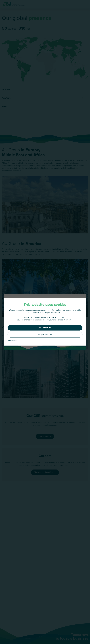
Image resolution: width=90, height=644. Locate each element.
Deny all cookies (45, 335)
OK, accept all (45, 328)
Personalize (12, 341)
